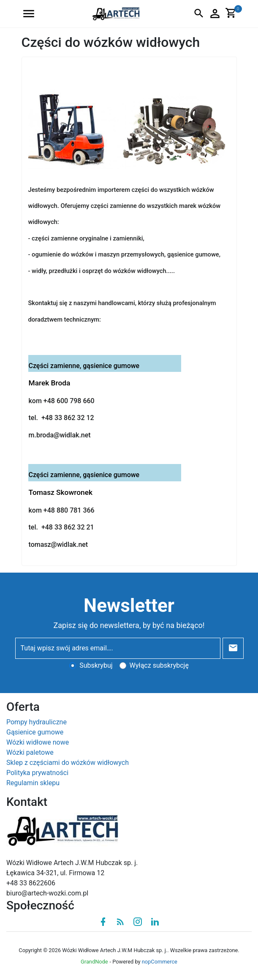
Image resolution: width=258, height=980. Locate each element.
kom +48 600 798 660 (62, 401)
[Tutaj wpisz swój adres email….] (118, 648)
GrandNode (94, 962)
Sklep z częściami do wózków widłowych (68, 763)
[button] (29, 14)
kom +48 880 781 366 (62, 510)
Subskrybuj (96, 665)
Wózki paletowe (30, 752)
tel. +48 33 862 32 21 (61, 527)
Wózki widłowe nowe (38, 742)
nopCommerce (160, 962)
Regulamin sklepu (33, 783)
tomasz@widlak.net (58, 545)
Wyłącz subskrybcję (159, 665)
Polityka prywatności (37, 773)
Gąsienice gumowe (35, 732)
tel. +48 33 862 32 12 (61, 418)
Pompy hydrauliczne (37, 722)
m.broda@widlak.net (60, 435)
